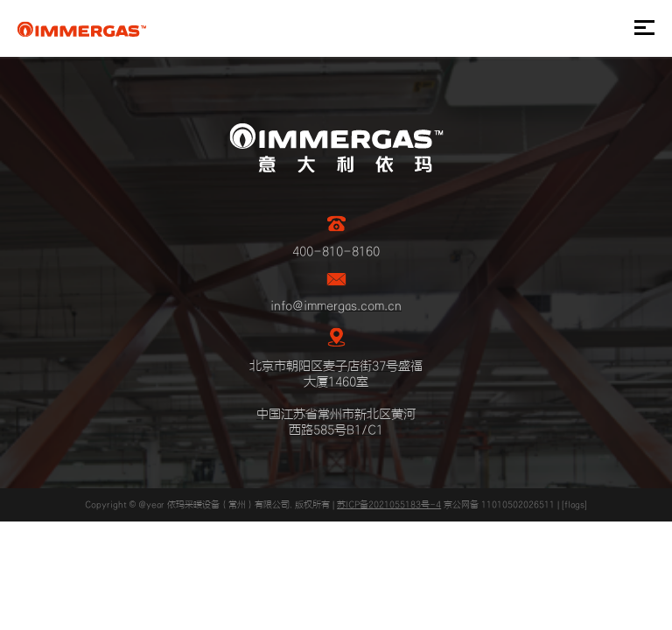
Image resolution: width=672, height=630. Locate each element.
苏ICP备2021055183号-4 (389, 505)
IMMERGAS (82, 29)
